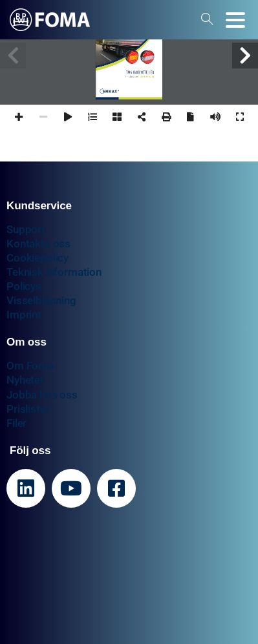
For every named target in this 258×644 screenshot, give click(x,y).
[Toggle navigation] (235, 20)
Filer (16, 423)
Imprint (24, 315)
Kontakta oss (38, 244)
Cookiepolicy (38, 258)
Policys (24, 286)
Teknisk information (54, 272)
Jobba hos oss (42, 395)
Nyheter (25, 380)
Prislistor (28, 409)
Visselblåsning (41, 300)
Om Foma (30, 366)
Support (26, 229)
